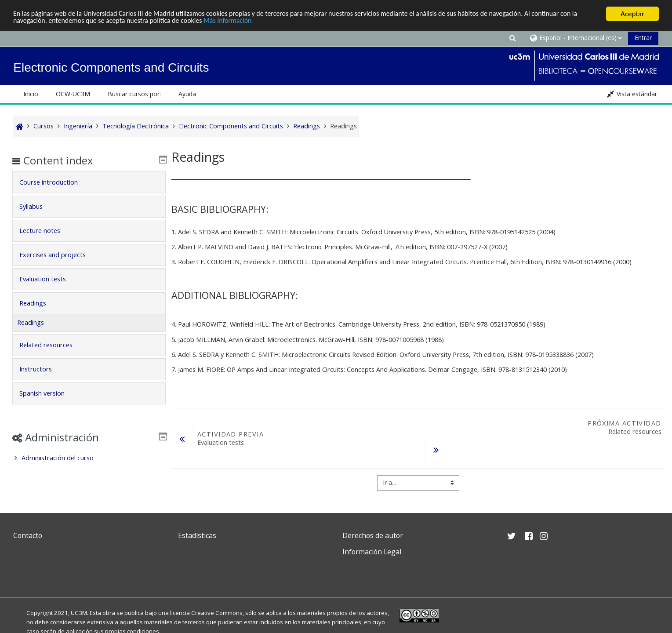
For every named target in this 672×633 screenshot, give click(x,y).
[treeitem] (89, 458)
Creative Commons (217, 613)
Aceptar (632, 14)
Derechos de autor (373, 535)
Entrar (643, 38)
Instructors (42, 369)
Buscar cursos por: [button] (134, 94)
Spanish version (49, 393)
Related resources (53, 345)
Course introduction (55, 182)
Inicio (31, 94)
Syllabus (38, 206)
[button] (513, 38)
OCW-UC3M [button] (73, 94)
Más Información (262, 22)
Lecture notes (46, 231)
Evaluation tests (49, 279)
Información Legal (372, 552)
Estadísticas (197, 535)
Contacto (28, 535)
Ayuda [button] (187, 94)
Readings (39, 303)
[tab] (89, 182)
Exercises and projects (59, 255)
